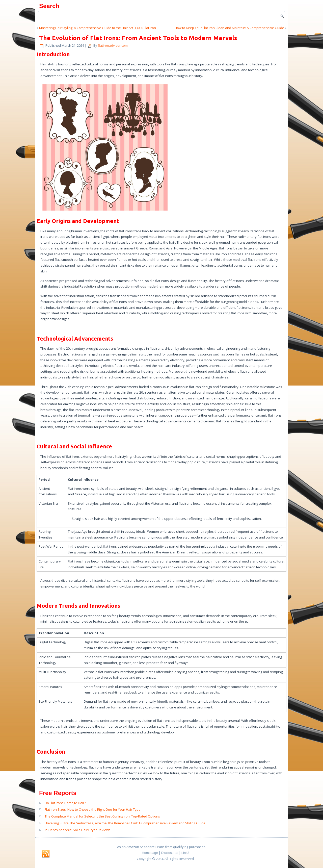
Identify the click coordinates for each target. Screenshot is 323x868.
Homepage (150, 853)
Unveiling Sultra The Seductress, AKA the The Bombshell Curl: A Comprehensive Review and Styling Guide (125, 823)
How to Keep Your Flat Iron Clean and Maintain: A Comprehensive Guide (229, 28)
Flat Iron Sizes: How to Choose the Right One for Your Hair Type (93, 809)
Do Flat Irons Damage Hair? (65, 803)
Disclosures (170, 853)
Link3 (185, 853)
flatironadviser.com (113, 45)
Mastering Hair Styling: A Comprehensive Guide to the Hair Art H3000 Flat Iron (98, 28)
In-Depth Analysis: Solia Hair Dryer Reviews (78, 830)
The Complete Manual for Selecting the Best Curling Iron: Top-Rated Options (102, 816)
